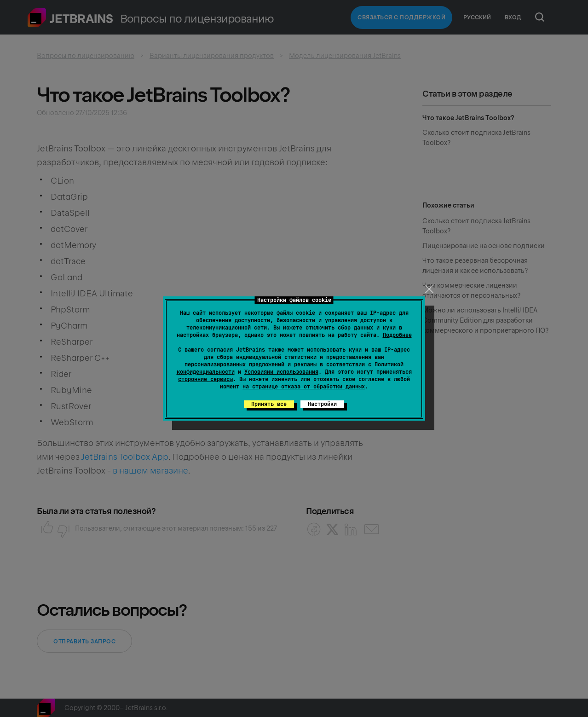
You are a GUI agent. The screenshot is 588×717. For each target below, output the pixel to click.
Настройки (322, 404)
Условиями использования (281, 372)
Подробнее (397, 335)
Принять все (269, 404)
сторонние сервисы (205, 379)
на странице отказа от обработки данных (304, 387)
